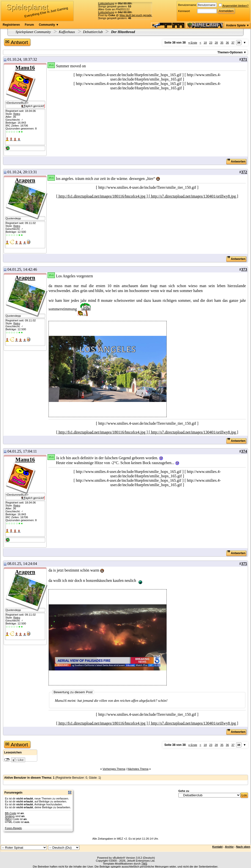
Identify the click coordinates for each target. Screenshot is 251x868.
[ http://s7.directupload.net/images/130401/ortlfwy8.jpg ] (194, 196)
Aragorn (25, 180)
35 (222, 43)
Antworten (236, 162)
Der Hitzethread (123, 32)
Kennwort (184, 11)
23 (211, 43)
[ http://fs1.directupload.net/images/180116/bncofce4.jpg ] (103, 196)
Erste (193, 43)
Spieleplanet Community (33, 32)
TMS (144, 864)
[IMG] (8, 819)
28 (216, 43)
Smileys (10, 816)
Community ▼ (49, 25)
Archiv (229, 847)
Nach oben (243, 847)
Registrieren (11, 25)
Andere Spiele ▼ (238, 25)
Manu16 (25, 68)
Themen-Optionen (230, 52)
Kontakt (217, 847)
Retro (17, 114)
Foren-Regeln (13, 828)
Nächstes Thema (138, 769)
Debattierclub (93, 32)
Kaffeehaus (67, 32)
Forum (29, 25)
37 (233, 43)
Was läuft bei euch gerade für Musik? (142, 15)
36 (227, 43)
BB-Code (11, 813)
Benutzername (187, 5)
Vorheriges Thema (114, 769)
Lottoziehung (106, 3)
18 (205, 43)
